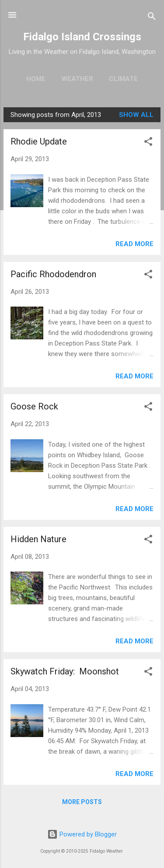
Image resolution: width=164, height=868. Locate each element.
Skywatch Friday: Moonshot (65, 671)
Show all (136, 115)
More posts (82, 802)
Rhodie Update (39, 141)
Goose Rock (34, 406)
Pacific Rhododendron (53, 274)
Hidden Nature (38, 539)
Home (36, 79)
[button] (148, 143)
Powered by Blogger (82, 834)
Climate (123, 79)
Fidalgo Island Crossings (82, 37)
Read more (134, 244)
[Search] (152, 18)
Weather (77, 79)
